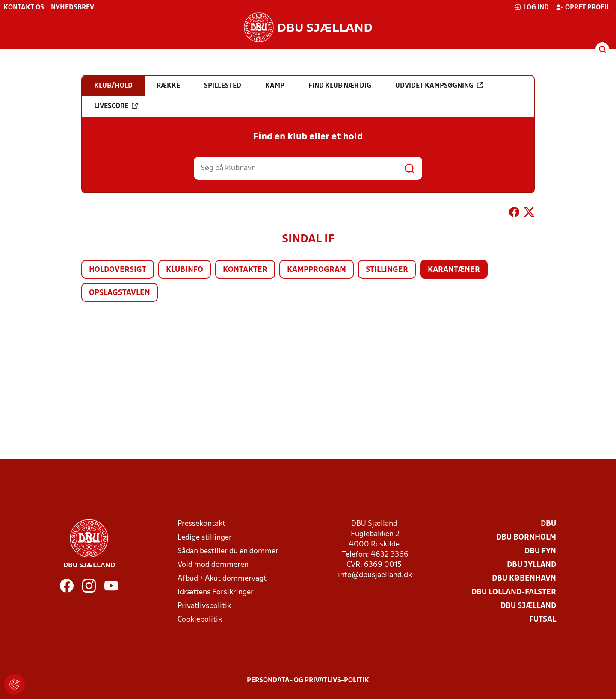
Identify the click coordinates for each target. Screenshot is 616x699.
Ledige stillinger (205, 538)
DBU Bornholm (526, 538)
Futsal (543, 620)
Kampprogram (317, 270)
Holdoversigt (118, 270)
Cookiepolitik (200, 620)
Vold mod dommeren (213, 565)
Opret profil (583, 7)
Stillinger (387, 270)
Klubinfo (185, 270)
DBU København (524, 579)
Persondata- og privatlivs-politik (308, 681)
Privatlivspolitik (204, 606)
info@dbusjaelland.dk (375, 575)
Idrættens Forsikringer (216, 592)
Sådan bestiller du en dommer (228, 551)
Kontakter (245, 270)
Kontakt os (24, 8)
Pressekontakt (201, 524)
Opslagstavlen (120, 293)
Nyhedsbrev (73, 8)
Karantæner (454, 270)
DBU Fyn (540, 551)
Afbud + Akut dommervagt (222, 579)
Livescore (116, 106)
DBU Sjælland (528, 606)
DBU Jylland (532, 565)
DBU (548, 524)
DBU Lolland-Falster (514, 592)
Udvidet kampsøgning (439, 86)
